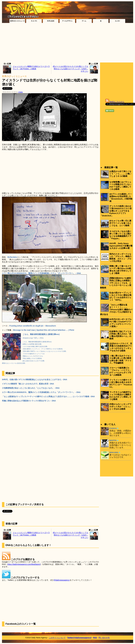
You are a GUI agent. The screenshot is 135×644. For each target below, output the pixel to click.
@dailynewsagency (62, 580)
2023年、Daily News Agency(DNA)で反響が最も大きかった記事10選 (121, 246)
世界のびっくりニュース (14, 76)
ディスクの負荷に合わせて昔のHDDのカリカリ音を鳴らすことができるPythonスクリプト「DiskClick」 (116, 211)
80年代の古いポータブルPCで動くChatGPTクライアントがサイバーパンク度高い (120, 323)
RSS (95, 638)
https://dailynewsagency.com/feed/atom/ (24, 564)
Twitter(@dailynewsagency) (79, 638)
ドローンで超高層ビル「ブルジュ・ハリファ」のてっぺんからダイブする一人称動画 (120, 371)
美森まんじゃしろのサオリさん (33, 356)
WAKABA (114, 452)
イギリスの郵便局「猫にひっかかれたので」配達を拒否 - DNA (28, 384)
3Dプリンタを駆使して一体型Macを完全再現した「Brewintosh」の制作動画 (121, 198)
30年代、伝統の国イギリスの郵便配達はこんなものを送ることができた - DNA (35, 380)
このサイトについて (57, 638)
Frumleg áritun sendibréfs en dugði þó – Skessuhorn (33, 326)
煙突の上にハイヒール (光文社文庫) (14, 363)
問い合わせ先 (104, 638)
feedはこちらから (117, 102)
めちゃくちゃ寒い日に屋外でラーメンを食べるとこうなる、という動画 (120, 223)
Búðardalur (13, 257)
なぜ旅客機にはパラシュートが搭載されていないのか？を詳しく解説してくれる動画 (120, 186)
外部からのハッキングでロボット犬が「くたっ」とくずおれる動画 (120, 406)
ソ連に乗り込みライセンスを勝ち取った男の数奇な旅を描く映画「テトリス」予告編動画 (120, 359)
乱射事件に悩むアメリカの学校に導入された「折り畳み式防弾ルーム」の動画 (120, 335)
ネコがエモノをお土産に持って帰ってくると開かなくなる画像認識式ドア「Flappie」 (120, 235)
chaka (21, 92)
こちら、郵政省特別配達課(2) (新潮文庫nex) (37, 342)
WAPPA (113, 440)
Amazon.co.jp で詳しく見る (33, 338)
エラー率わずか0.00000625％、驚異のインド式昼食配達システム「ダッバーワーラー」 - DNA (41, 392)
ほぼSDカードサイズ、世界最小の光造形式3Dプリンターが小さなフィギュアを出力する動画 (121, 347)
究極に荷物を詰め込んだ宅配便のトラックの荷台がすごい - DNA (29, 401)
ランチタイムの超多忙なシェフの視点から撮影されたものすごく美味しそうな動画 (120, 396)
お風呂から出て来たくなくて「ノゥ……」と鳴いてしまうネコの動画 (120, 174)
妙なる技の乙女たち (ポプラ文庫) (34, 361)
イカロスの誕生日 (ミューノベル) (34, 354)
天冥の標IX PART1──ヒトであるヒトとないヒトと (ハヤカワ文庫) (44, 351)
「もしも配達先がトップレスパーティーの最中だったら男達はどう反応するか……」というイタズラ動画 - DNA (48, 396)
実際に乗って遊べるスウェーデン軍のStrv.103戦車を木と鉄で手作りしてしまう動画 (120, 270)
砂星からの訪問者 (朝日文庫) (32, 344)
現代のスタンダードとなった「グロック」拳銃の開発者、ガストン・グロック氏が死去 (120, 258)
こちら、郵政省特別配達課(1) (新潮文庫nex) (41, 334)
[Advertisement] (67, 43)
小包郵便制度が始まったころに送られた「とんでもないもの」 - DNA (31, 388)
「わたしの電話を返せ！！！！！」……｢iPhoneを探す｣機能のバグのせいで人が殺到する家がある (116, 310)
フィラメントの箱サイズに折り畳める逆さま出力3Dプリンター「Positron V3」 (121, 383)
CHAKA (113, 428)
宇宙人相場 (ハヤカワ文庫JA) (32, 358)
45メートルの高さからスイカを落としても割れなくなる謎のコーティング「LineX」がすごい (71, 69)
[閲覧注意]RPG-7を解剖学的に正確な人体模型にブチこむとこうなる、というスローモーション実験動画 (116, 283)
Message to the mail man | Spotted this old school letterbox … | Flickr (44, 330)
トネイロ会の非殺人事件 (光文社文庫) (35, 346)
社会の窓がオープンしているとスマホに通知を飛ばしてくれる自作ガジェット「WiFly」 (120, 296)
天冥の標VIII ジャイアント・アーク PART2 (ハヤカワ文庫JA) (43, 349)
